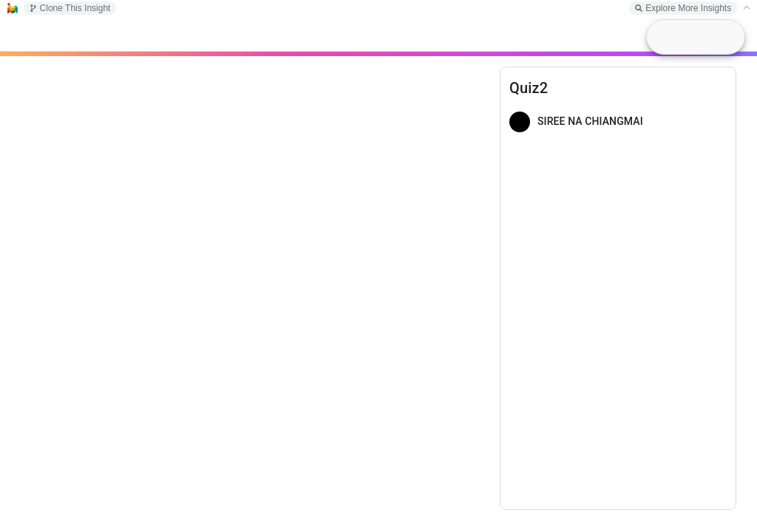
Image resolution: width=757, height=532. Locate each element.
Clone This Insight (70, 8)
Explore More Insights (683, 8)
